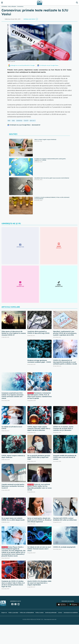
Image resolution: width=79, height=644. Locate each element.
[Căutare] (77, 3)
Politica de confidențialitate (27, 613)
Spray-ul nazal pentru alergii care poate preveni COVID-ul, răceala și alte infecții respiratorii (39, 520)
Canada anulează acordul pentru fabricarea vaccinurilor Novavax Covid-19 (13, 486)
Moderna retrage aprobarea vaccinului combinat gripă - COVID (39, 361)
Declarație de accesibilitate (71, 613)
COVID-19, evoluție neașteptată (64, 547)
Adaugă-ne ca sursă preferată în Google (23, 65)
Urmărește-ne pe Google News (49, 65)
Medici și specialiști (13, 613)
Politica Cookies (39, 613)
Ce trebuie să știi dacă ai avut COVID (12, 428)
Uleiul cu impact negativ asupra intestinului (45, 140)
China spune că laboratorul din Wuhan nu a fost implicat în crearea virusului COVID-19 (14, 333)
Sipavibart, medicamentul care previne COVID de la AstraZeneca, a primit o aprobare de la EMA (65, 333)
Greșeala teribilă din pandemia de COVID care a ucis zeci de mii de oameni (65, 457)
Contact (60, 613)
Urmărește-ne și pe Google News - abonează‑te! (25, 125)
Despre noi (4, 613)
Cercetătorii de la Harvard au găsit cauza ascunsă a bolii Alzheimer (52, 178)
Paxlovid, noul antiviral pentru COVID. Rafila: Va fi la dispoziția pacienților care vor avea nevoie (39, 487)
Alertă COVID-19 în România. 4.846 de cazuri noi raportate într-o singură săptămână (39, 583)
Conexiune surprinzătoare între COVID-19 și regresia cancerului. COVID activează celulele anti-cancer (13, 396)
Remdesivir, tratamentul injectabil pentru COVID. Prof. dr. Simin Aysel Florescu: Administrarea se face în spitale (39, 396)
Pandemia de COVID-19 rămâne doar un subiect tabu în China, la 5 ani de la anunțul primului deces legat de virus (13, 584)
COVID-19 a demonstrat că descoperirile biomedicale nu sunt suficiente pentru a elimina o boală (65, 362)
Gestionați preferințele (51, 613)
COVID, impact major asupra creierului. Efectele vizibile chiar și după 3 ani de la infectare (39, 428)
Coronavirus (20, 6)
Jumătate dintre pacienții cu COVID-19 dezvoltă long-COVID (38, 332)
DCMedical (4, 6)
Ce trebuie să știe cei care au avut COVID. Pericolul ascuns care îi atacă (39, 549)
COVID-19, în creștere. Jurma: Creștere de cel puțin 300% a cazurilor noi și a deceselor (63, 428)
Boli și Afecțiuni (12, 6)
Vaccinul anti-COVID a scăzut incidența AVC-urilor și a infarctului (65, 519)
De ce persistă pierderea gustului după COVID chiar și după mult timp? (39, 457)
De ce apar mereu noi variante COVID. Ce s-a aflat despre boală (13, 519)
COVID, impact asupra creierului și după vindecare (13, 456)
